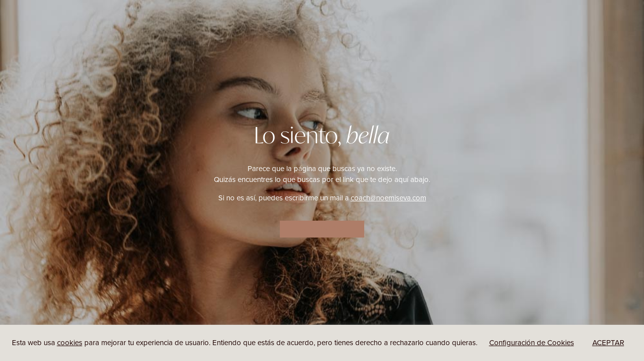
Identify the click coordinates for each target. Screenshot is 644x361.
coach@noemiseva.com (388, 198)
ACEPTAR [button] (608, 343)
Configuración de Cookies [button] (532, 343)
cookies (70, 343)
